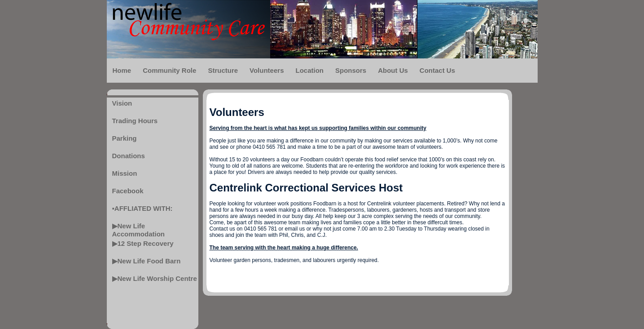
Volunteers (267, 70)
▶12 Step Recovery (143, 243)
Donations (129, 156)
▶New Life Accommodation (139, 229)
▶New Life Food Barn (147, 261)
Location (309, 70)
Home (122, 70)
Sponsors (351, 70)
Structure (223, 70)
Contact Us (437, 70)
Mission (125, 173)
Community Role (169, 70)
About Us (393, 70)
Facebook (128, 191)
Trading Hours (135, 121)
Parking (125, 138)
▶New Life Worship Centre (155, 278)
